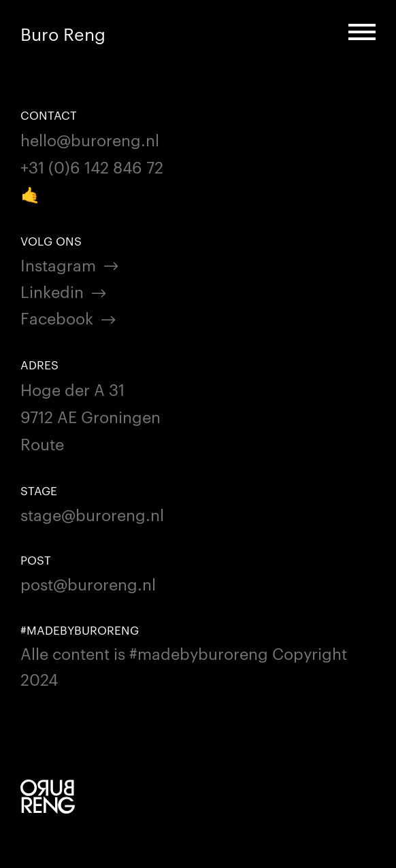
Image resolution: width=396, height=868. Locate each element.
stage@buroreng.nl (92, 514)
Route (42, 443)
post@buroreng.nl (88, 583)
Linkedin (52, 291)
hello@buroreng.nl (90, 139)
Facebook (57, 317)
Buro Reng (63, 34)
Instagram (58, 264)
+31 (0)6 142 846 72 (92, 166)
